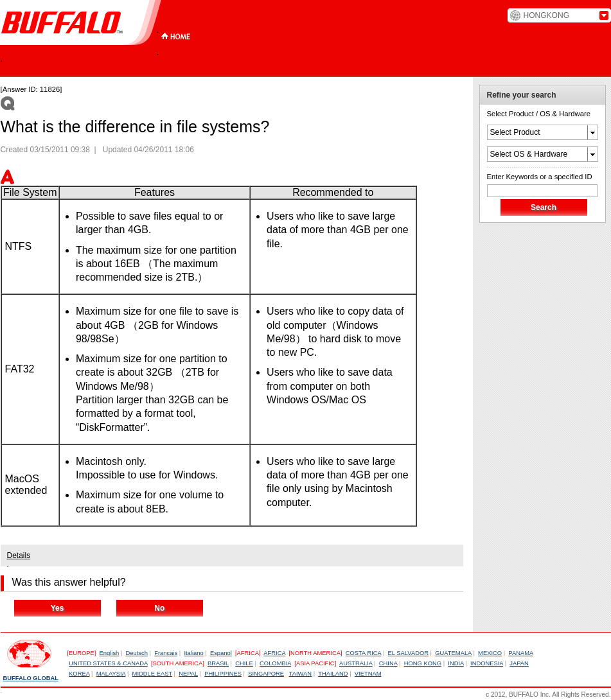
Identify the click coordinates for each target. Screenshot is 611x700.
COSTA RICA (364, 653)
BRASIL (218, 663)
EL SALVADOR (408, 653)
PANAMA (520, 653)
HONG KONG (423, 663)
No (159, 608)
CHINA (388, 663)
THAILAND (333, 674)
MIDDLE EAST (152, 674)
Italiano (193, 653)
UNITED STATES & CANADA (108, 663)
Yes (58, 608)
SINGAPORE (266, 674)
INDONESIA (487, 663)
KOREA (79, 674)
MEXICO (490, 653)
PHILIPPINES (223, 674)
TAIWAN (300, 674)
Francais (166, 653)
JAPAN (519, 663)
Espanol (221, 653)
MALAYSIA (111, 674)
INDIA (456, 663)
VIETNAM (368, 674)
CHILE (244, 663)
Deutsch (137, 653)
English (110, 653)
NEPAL (188, 674)
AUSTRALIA (356, 663)
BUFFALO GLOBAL (31, 678)
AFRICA (274, 653)
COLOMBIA (275, 663)
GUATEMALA (453, 653)
